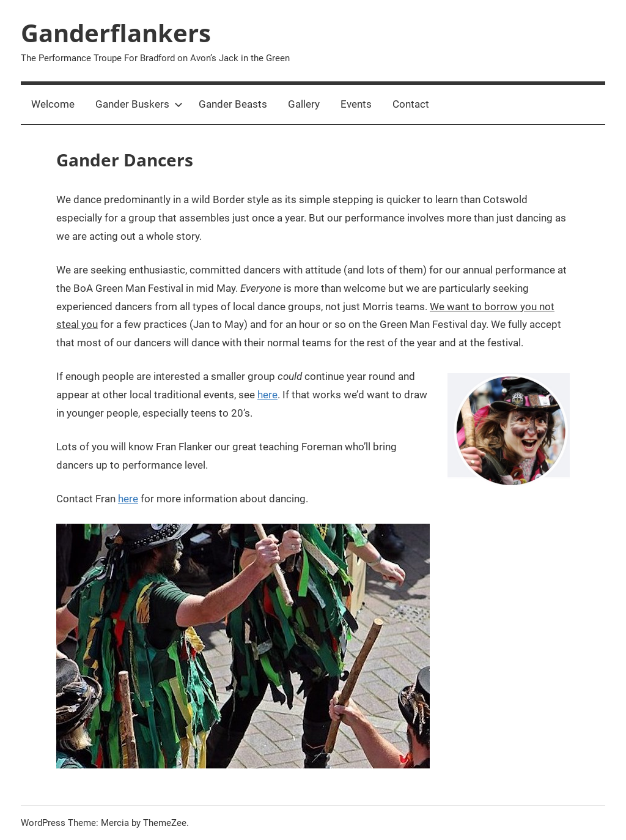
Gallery (304, 104)
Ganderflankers (116, 33)
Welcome (53, 104)
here (267, 395)
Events (356, 104)
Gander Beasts (233, 104)
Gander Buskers (139, 104)
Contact (411, 104)
